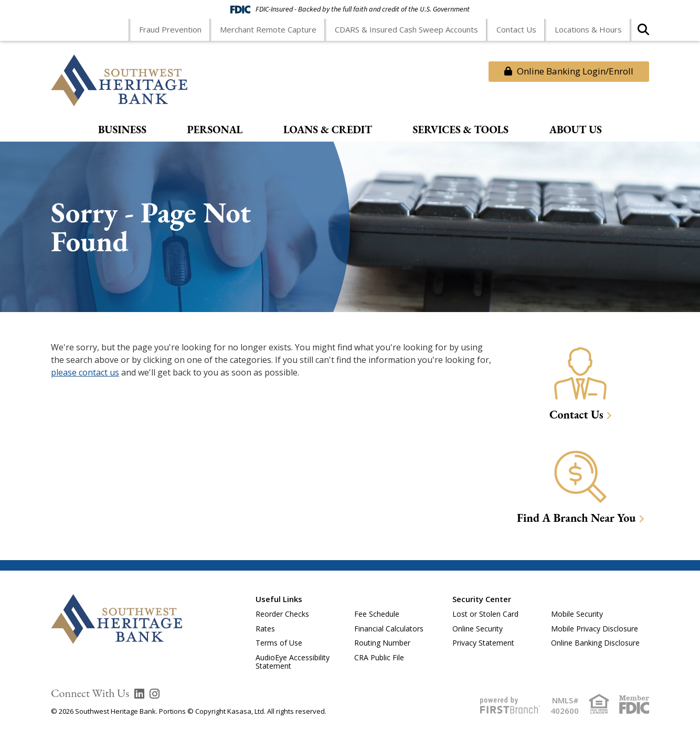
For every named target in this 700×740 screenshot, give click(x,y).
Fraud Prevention (170, 29)
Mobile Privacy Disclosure (595, 629)
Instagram (155, 694)
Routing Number (382, 643)
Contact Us (516, 29)
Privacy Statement (483, 643)
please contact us (85, 372)
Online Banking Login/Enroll (569, 71)
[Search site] (643, 33)
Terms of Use (279, 643)
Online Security (478, 629)
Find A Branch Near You (576, 518)
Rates (265, 629)
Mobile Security (577, 614)
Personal (215, 130)
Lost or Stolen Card (485, 614)
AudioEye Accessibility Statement (293, 662)
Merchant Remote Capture (268, 29)
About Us (576, 130)
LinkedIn (139, 694)
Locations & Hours (588, 29)
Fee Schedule (377, 614)
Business (122, 130)
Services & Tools (461, 130)
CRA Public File (379, 657)
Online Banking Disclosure (595, 643)
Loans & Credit (328, 130)
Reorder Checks (282, 614)
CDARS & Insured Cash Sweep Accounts (406, 29)
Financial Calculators (389, 629)
